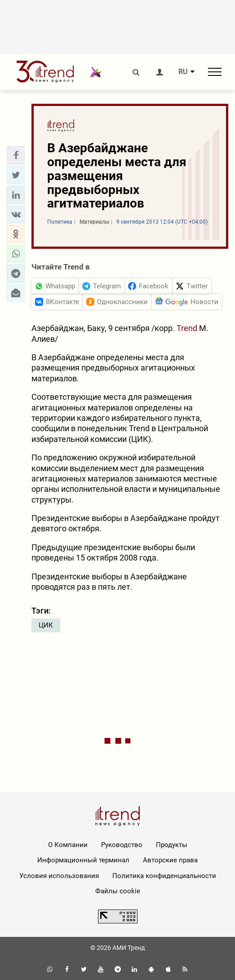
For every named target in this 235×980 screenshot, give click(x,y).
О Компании (68, 845)
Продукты (172, 845)
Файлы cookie (118, 891)
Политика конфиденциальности (164, 876)
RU (183, 72)
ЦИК (46, 625)
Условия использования (59, 876)
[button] (16, 155)
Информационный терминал (83, 860)
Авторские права (170, 860)
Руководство (122, 845)
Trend (187, 328)
